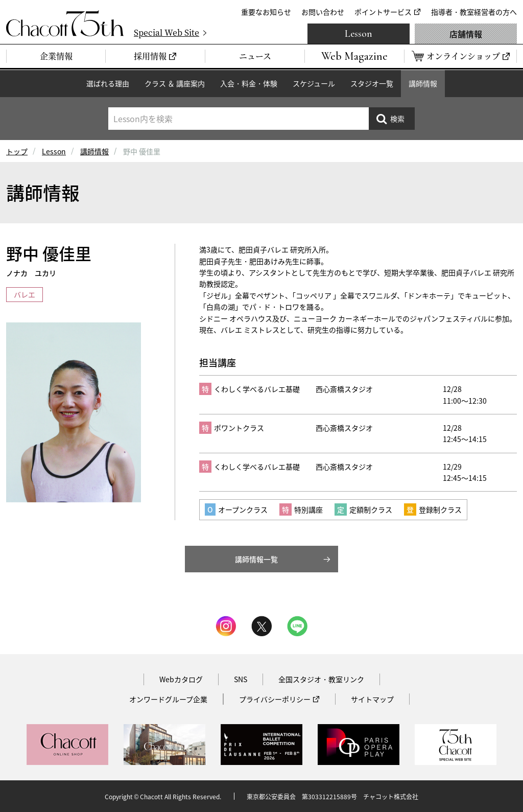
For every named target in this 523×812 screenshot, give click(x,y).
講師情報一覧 (256, 559)
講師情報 (423, 83)
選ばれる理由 (108, 83)
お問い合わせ (323, 12)
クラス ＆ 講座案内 (175, 83)
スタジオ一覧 (372, 83)
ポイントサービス (383, 12)
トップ (17, 151)
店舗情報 (466, 34)
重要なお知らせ (266, 12)
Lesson (359, 34)
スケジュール (314, 83)
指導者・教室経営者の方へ (474, 12)
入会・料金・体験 (249, 83)
